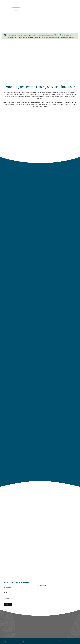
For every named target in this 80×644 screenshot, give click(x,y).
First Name (7, 593)
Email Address (8, 587)
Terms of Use (75, 641)
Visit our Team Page (35, 37)
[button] (75, 11)
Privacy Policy (67, 641)
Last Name (7, 599)
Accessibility (60, 641)
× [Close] (77, 34)
